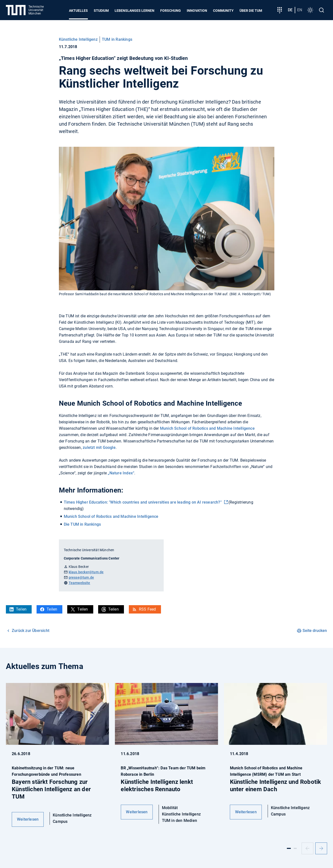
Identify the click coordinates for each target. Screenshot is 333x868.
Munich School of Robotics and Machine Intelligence (207, 428)
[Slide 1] (289, 848)
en (300, 10)
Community (223, 11)
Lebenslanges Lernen (134, 11)
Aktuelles (78, 11)
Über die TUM (251, 11)
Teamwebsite (80, 583)
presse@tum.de (81, 577)
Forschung (171, 11)
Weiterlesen (28, 819)
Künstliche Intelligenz (78, 39)
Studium (101, 11)
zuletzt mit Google (99, 447)
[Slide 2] (295, 848)
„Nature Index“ (120, 473)
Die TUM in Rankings (82, 524)
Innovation (197, 11)
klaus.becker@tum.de (86, 572)
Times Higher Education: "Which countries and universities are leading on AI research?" (143, 502)
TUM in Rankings (117, 39)
